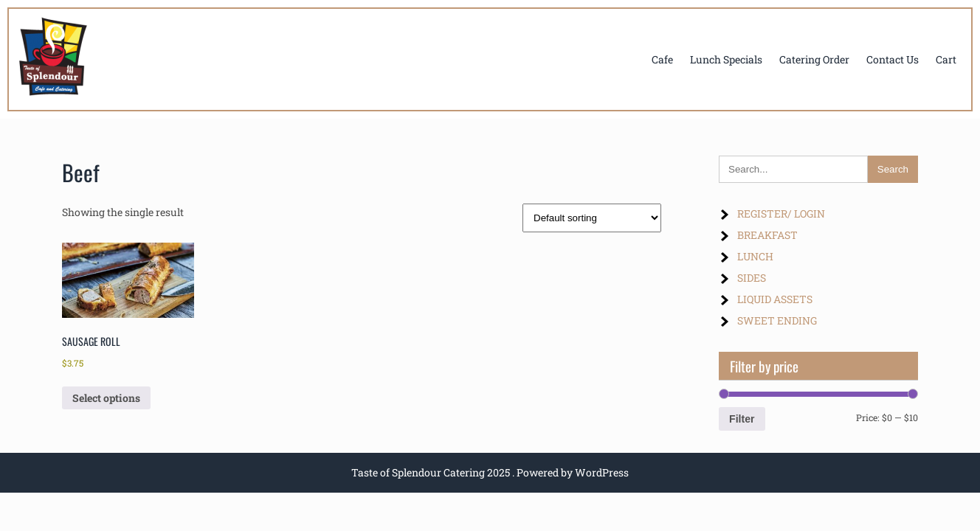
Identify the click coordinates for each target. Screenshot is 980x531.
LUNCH (755, 256)
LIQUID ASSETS (775, 299)
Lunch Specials (726, 59)
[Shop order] (592, 218)
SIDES (752, 278)
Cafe (662, 59)
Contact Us (893, 59)
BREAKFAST (767, 235)
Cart (946, 59)
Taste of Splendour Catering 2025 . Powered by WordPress (490, 472)
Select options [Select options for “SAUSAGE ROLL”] (106, 398)
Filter (742, 419)
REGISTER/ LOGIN (781, 214)
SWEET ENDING (777, 320)
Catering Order (814, 59)
